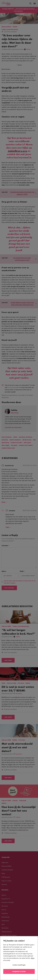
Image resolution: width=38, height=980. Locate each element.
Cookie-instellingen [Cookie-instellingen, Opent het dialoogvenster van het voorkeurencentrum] (19, 965)
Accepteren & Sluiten (19, 971)
